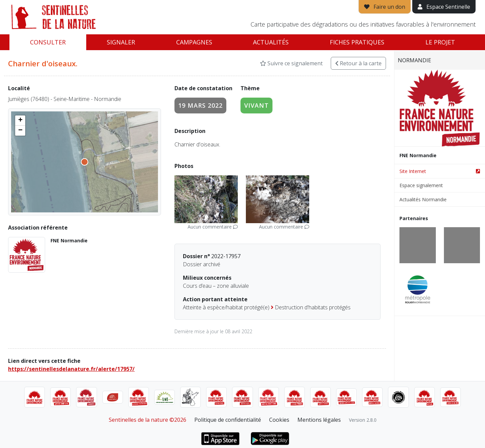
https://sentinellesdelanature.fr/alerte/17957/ (71, 369)
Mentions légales (319, 420)
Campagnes (194, 42)
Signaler (121, 42)
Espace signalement (421, 185)
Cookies (279, 420)
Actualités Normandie (423, 199)
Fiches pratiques (357, 42)
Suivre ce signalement (291, 63)
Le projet (440, 42)
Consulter (48, 42)
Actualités (271, 42)
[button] (20, 120)
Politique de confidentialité (228, 420)
